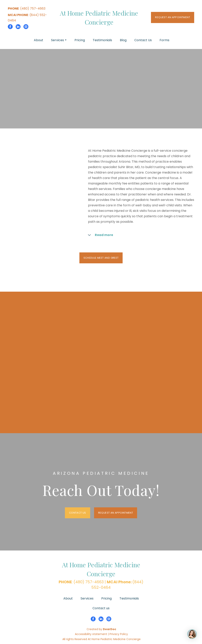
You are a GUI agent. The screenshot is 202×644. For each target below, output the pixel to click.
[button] (10, 27)
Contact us (101, 608)
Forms (164, 40)
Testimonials (102, 40)
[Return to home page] (99, 18)
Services (57, 40)
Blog (123, 40)
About (39, 40)
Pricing (80, 40)
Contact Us (143, 40)
